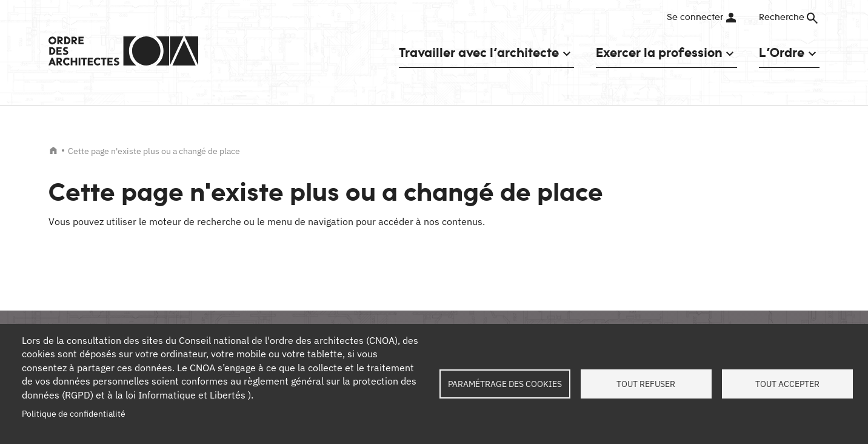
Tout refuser (646, 384)
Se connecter (695, 18)
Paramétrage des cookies (505, 384)
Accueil (53, 150)
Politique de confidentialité (74, 414)
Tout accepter (787, 384)
